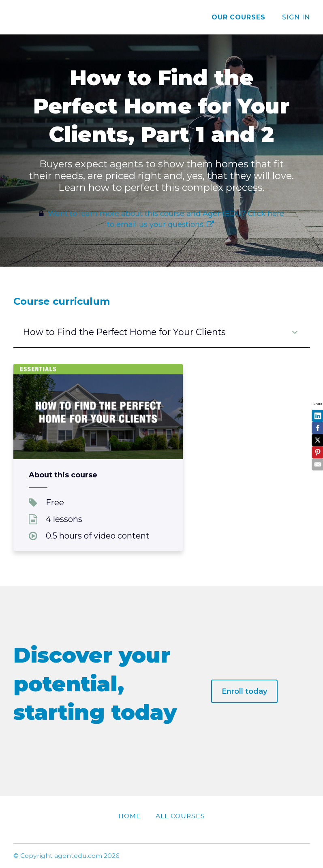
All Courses (180, 816)
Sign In (296, 17)
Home (130, 816)
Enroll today (244, 691)
